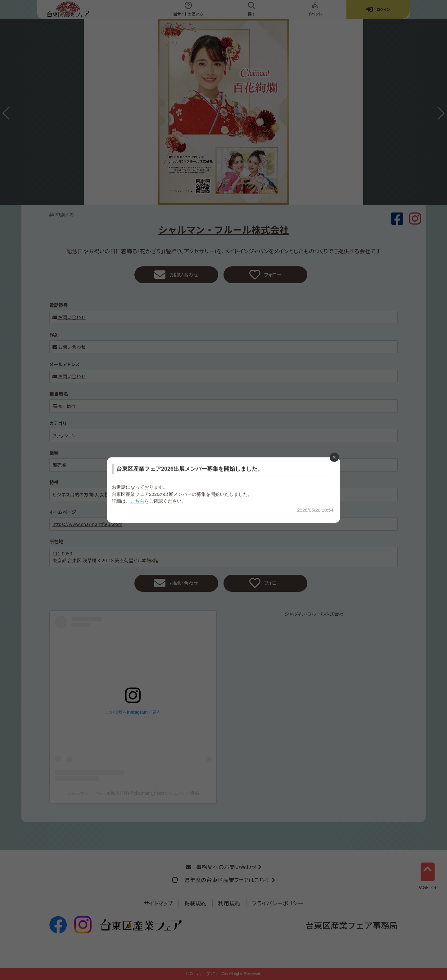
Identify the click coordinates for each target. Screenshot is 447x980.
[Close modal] (334, 457)
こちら (137, 501)
